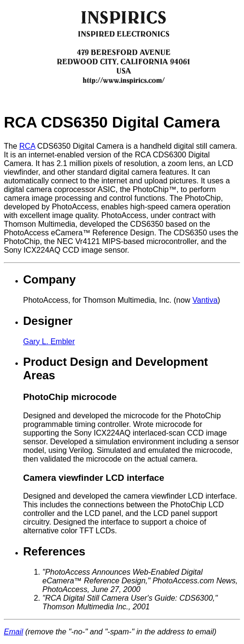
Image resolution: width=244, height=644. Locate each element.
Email (13, 632)
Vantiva (205, 300)
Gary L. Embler (49, 341)
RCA (27, 146)
